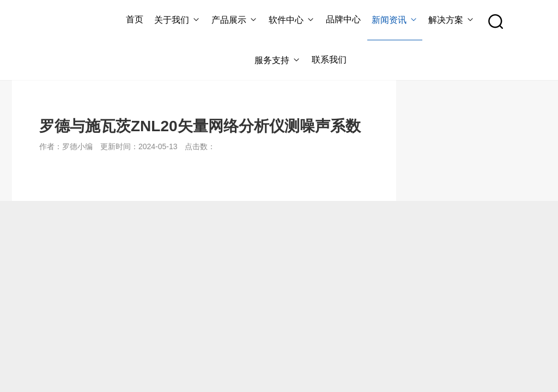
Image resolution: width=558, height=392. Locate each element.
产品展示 (235, 20)
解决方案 (451, 20)
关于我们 (177, 20)
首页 (135, 19)
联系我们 (329, 60)
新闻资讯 (395, 20)
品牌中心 (343, 19)
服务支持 (278, 60)
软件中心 (292, 20)
